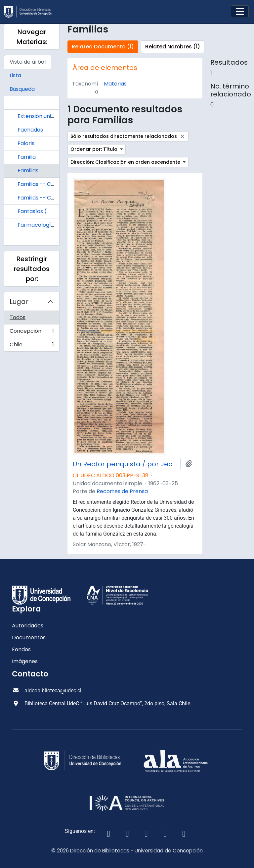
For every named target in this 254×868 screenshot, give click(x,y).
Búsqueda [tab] (22, 89)
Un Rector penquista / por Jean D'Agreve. (125, 464)
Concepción (32, 333)
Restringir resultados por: (32, 269)
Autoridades (28, 626)
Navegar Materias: (32, 37)
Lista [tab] (15, 75)
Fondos (21, 649)
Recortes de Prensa (122, 491)
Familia (27, 157)
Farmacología (36, 225)
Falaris (26, 143)
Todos (18, 317)
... (19, 103)
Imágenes (25, 661)
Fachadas (30, 130)
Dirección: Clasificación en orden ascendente (126, 162)
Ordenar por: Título (95, 149)
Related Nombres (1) (173, 47)
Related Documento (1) (103, 47)
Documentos (29, 637)
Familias (28, 171)
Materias (115, 84)
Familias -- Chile (39, 184)
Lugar (19, 302)
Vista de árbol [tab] (28, 62)
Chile (32, 346)
